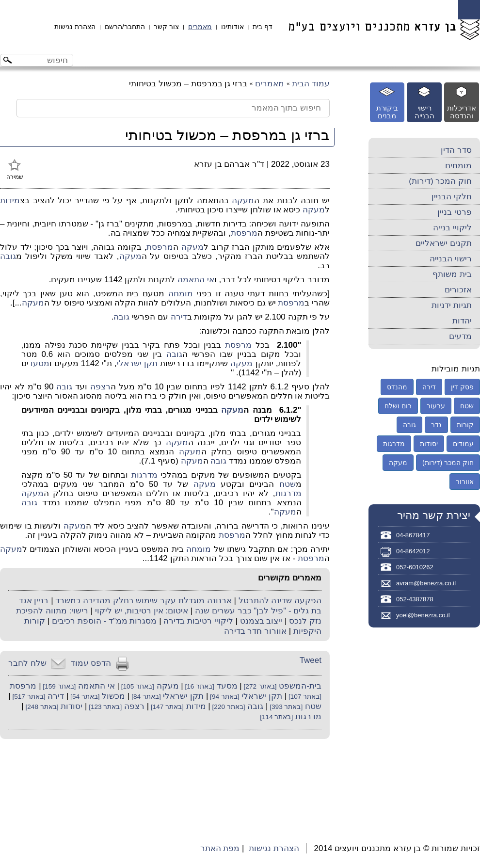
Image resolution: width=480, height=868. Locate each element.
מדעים (460, 336)
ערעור (436, 406)
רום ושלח (398, 406)
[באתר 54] (84, 697)
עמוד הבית (311, 84)
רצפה (100, 387)
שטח (288, 484)
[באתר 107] (304, 697)
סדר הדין (456, 150)
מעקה (243, 201)
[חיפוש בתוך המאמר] (173, 108)
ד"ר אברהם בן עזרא (229, 164)
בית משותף (452, 274)
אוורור (465, 482)
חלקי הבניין (452, 197)
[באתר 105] (137, 686)
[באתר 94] (224, 697)
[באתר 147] (166, 707)
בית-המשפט (300, 686)
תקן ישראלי (137, 363)
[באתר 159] (59, 686)
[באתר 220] (228, 707)
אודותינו (232, 27)
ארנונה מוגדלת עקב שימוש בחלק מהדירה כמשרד (143, 601)
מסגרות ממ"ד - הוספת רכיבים (104, 621)
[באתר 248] (41, 707)
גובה (8, 256)
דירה (179, 317)
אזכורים (458, 290)
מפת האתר (220, 848)
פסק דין (462, 387)
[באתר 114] (276, 717)
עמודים (463, 444)
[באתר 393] (285, 707)
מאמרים (200, 27)
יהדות (462, 321)
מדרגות (144, 475)
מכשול (113, 696)
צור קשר (166, 27)
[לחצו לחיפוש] (9, 61)
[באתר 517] (28, 697)
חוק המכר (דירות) (440, 181)
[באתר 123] (104, 707)
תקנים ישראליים (444, 243)
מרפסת (244, 233)
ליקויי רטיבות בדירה (198, 621)
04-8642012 (413, 551)
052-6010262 (415, 567)
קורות (465, 425)
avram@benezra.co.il (426, 583)
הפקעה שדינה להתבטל (280, 601)
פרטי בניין (455, 212)
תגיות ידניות (452, 305)
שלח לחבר (27, 663)
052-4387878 (415, 599)
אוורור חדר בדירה (255, 631)
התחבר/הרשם (125, 27)
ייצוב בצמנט (261, 621)
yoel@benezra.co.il (423, 615)
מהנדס (397, 387)
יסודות (72, 706)
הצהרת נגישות (75, 27)
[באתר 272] (259, 686)
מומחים (458, 166)
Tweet (311, 660)
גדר (436, 425)
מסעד (39, 363)
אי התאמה (196, 280)
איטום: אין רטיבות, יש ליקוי (142, 611)
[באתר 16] (199, 686)
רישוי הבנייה (451, 259)
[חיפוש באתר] (45, 60)
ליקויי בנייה (452, 228)
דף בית (263, 27)
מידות (10, 201)
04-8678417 (413, 535)
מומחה (181, 294)
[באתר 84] (145, 697)
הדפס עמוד (91, 663)
